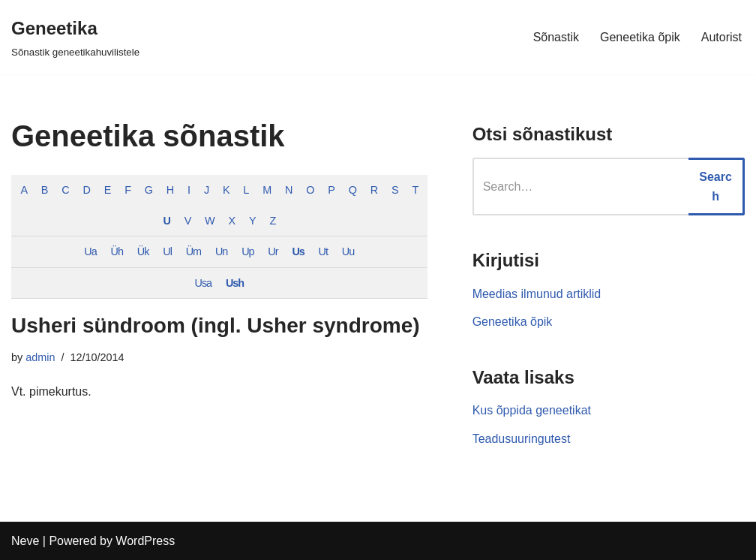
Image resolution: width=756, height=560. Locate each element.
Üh (117, 251)
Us (298, 251)
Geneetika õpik (640, 37)
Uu (348, 251)
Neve (25, 541)
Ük (143, 251)
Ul (167, 251)
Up (247, 251)
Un (221, 251)
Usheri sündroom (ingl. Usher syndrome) (216, 325)
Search (715, 187)
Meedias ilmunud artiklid (537, 294)
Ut (323, 251)
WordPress (145, 541)
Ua (90, 251)
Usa (204, 283)
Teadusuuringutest (522, 439)
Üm (193, 251)
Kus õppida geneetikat (532, 410)
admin (40, 357)
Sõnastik (556, 37)
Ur (273, 251)
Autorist (721, 37)
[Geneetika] (75, 37)
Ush (235, 283)
